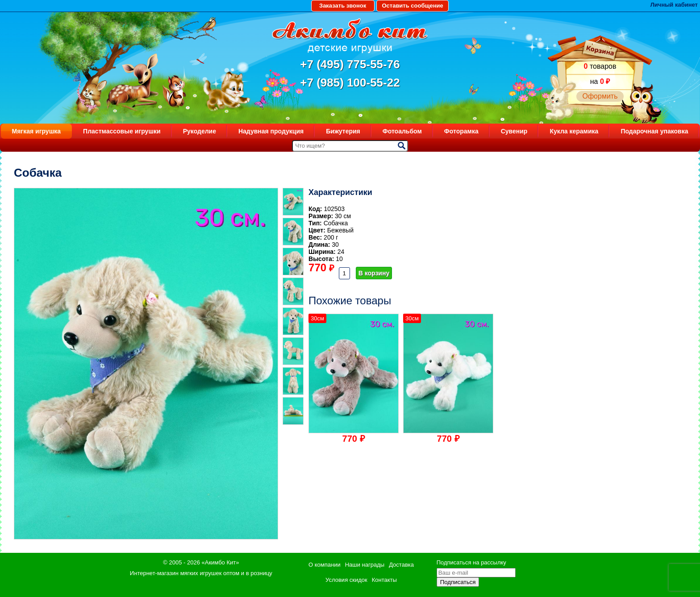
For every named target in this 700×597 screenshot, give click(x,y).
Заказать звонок (343, 6)
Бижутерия (343, 131)
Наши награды (365, 565)
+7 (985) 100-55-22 (350, 83)
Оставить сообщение (412, 6)
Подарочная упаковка (654, 131)
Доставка (401, 565)
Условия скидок (346, 580)
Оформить (600, 96)
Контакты (384, 580)
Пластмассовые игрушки (122, 131)
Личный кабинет (674, 5)
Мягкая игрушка (37, 131)
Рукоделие (200, 131)
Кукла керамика (574, 131)
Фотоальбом (402, 131)
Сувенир (514, 131)
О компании (325, 565)
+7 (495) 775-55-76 (350, 64)
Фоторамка (461, 131)
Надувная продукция (271, 131)
